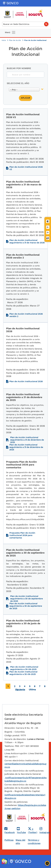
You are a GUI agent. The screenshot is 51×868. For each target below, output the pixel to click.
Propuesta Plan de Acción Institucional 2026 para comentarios (22, 535)
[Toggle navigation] (10, 32)
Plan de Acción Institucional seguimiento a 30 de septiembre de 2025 (27, 599)
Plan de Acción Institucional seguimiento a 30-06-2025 (24, 668)
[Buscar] (26, 24)
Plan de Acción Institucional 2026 (26, 381)
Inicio (4, 40)
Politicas (9, 840)
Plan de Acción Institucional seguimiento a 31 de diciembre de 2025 (27, 440)
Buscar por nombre (19, 68)
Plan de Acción (15, 40)
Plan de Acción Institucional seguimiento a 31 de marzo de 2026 (27, 241)
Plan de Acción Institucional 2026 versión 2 (26, 315)
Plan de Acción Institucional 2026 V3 (26, 168)
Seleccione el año (18, 83)
